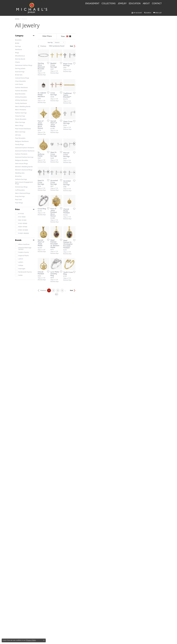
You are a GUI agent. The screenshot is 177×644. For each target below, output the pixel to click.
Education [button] (135, 4)
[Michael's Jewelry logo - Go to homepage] (33, 8)
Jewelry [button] (122, 4)
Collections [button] (109, 4)
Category (19, 36)
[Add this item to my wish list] (77, 92)
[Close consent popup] (44, 640)
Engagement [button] (92, 4)
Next (158, 46)
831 (109, 465)
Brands (18, 240)
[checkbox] (19, 214)
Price (17, 209)
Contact (157, 4)
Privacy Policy (31, 640)
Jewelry (17, 19)
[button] (137, 13)
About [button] (146, 4)
